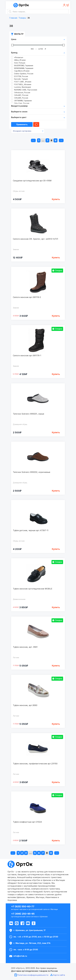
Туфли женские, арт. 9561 (25, 647)
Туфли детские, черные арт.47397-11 (31, 530)
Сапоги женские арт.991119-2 (27, 297)
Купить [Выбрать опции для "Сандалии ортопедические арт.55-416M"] (56, 199)
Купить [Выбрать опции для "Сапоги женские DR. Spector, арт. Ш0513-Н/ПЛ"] (56, 258)
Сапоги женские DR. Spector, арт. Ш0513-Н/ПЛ (35, 239)
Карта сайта (59, 975)
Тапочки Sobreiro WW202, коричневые (32, 472)
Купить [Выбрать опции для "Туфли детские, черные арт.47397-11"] (56, 549)
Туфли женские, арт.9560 (25, 705)
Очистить (36, 124)
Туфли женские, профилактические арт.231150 (35, 764)
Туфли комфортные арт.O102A (27, 822)
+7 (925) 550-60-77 (23, 906)
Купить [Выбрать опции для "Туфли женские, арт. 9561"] (56, 666)
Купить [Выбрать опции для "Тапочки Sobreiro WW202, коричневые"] (56, 491)
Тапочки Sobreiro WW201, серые (28, 414)
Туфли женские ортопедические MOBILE (33, 589)
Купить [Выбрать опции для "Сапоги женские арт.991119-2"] (56, 316)
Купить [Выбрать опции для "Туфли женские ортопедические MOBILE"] (56, 607)
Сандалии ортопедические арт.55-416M (32, 181)
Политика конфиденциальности (33, 975)
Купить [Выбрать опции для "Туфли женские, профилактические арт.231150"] (56, 782)
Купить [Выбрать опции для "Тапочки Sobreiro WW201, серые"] (56, 432)
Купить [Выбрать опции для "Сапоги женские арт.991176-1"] (56, 374)
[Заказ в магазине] (28, 131)
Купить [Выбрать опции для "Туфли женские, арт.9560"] (56, 724)
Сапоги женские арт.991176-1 (27, 355)
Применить (22, 124)
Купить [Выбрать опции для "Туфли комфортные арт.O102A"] (56, 841)
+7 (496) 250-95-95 (23, 914)
